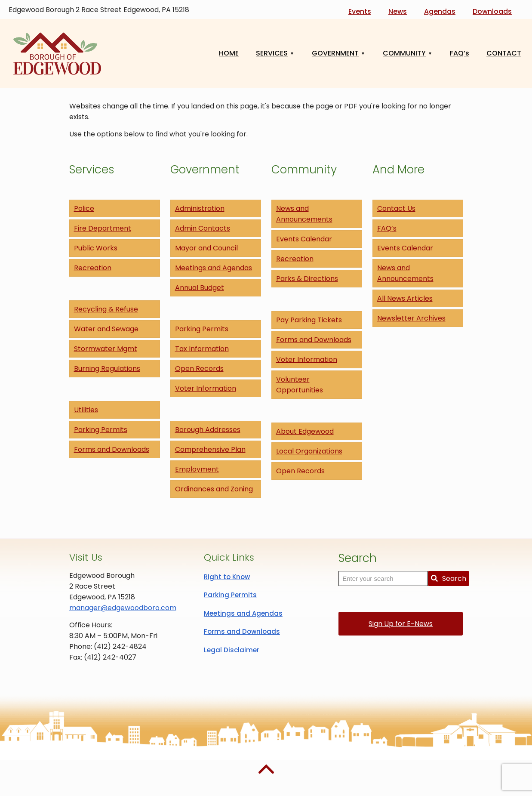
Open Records (199, 369)
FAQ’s (387, 228)
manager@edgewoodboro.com (123, 608)
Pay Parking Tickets (309, 320)
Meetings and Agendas (214, 268)
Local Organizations (309, 451)
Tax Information (202, 349)
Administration (200, 208)
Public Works (96, 248)
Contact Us (396, 208)
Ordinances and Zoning (214, 489)
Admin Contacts (203, 228)
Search (449, 578)
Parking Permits (101, 430)
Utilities (86, 410)
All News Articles (405, 298)
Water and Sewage (106, 329)
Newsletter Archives (411, 318)
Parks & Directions (307, 279)
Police (84, 208)
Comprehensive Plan (210, 449)
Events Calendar (304, 239)
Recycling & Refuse (106, 309)
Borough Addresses (208, 430)
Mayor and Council (206, 248)
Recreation (93, 268)
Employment (197, 469)
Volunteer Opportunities (300, 385)
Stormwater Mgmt (106, 349)
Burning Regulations (107, 369)
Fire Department (103, 228)
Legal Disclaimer (232, 650)
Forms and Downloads (112, 449)
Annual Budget (200, 288)
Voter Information (206, 388)
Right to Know (227, 577)
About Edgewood (305, 431)
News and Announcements (304, 214)
